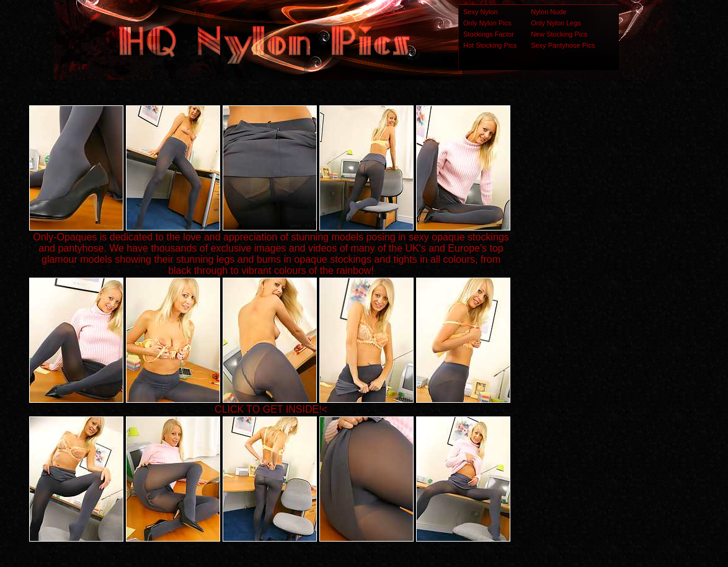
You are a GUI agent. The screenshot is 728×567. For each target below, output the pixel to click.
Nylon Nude (548, 12)
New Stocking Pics (559, 34)
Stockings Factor (489, 34)
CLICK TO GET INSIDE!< (271, 409)
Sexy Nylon (481, 12)
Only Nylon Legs (556, 23)
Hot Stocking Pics (490, 45)
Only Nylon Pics (487, 23)
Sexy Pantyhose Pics (563, 45)
